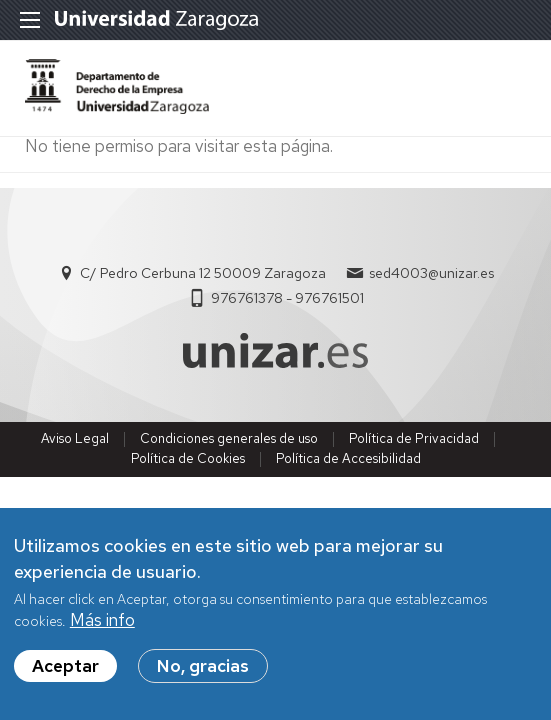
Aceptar (65, 667)
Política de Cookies (188, 458)
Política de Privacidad (414, 438)
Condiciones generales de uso (229, 438)
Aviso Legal (75, 438)
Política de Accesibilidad (348, 458)
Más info (102, 621)
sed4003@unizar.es (431, 273)
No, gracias (203, 667)
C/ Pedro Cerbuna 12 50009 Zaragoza (203, 273)
